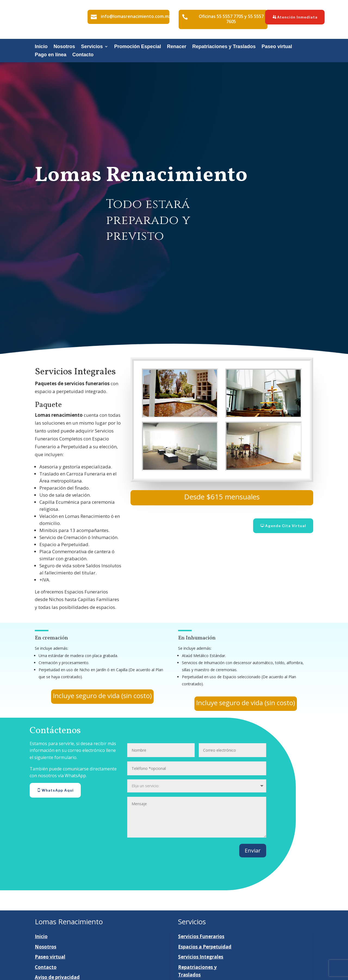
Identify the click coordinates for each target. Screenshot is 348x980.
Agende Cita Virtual (286, 526)
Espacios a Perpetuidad (205, 947)
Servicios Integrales (201, 957)
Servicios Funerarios (201, 936)
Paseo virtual (277, 47)
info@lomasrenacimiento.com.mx (136, 16)
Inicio (41, 47)
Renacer (177, 47)
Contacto (83, 55)
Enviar (253, 850)
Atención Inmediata (297, 17)
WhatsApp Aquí (58, 790)
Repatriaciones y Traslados (224, 47)
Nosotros (64, 47)
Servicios (92, 47)
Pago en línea (51, 55)
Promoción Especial (138, 47)
